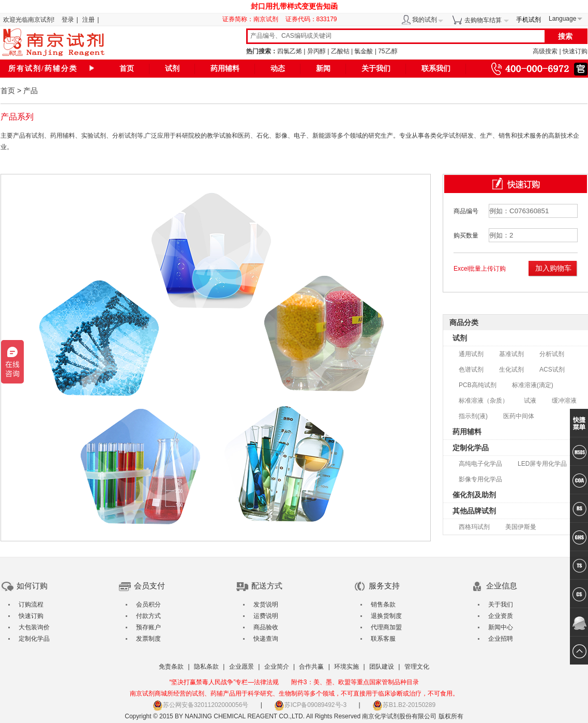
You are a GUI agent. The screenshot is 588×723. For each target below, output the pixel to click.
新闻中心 (501, 627)
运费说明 (266, 616)
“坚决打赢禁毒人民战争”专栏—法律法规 (224, 682)
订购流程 (31, 604)
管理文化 (417, 667)
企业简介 (277, 667)
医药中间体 (519, 416)
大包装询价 (34, 627)
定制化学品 (471, 448)
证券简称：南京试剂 (253, 19)
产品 (31, 91)
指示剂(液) (473, 416)
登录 (68, 20)
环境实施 (346, 667)
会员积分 (148, 604)
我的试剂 (425, 20)
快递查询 (266, 639)
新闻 (323, 69)
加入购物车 (553, 268)
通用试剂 (471, 354)
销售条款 (383, 604)
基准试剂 (511, 354)
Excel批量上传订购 (480, 269)
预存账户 (148, 627)
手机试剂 (529, 20)
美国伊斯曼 (521, 527)
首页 (127, 69)
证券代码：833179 (311, 19)
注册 (88, 20)
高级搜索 (545, 51)
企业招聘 (501, 639)
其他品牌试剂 (474, 511)
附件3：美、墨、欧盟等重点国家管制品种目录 (355, 682)
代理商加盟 (386, 627)
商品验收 (266, 627)
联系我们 (436, 69)
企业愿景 (242, 667)
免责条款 (171, 667)
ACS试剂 (552, 370)
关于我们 (376, 69)
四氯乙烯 (290, 51)
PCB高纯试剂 (478, 385)
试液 (530, 401)
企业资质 (501, 616)
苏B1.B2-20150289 (404, 705)
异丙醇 (316, 51)
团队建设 (382, 667)
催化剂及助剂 (474, 495)
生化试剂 (511, 370)
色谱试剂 (471, 370)
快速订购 (575, 51)
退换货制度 (386, 616)
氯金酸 (364, 51)
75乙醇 (388, 51)
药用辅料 (225, 69)
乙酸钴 (340, 51)
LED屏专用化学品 (542, 464)
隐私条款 (206, 667)
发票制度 (148, 639)
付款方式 (148, 616)
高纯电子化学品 (480, 464)
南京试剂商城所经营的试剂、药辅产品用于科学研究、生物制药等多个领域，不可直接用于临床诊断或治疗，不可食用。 (294, 694)
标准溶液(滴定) (533, 385)
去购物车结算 (483, 20)
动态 (278, 69)
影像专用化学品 (480, 479)
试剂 (172, 69)
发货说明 (266, 604)
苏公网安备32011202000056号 (200, 705)
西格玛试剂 (474, 527)
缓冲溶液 (564, 401)
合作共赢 (311, 667)
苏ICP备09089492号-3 (310, 705)
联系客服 (383, 639)
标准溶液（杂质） (484, 401)
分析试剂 (552, 354)
